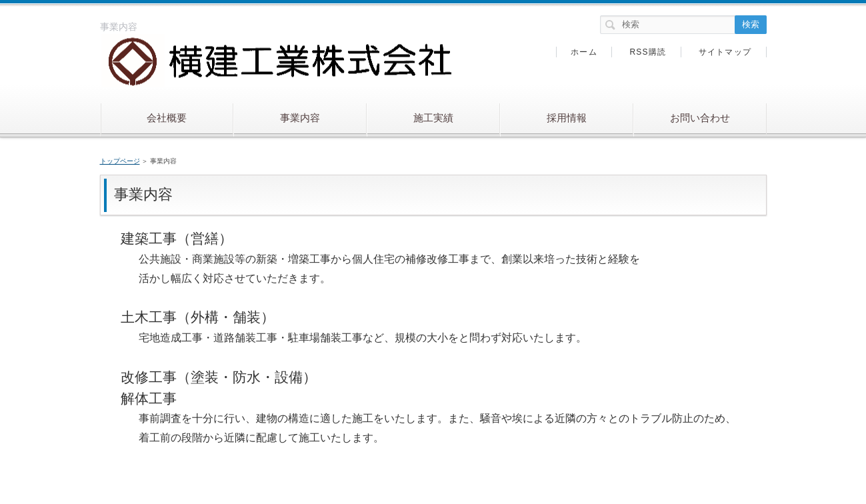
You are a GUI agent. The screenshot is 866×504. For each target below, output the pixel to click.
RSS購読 (648, 52)
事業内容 (300, 118)
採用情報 (567, 118)
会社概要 (167, 118)
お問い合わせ (700, 118)
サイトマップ (725, 52)
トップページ (120, 161)
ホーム (584, 52)
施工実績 (433, 118)
